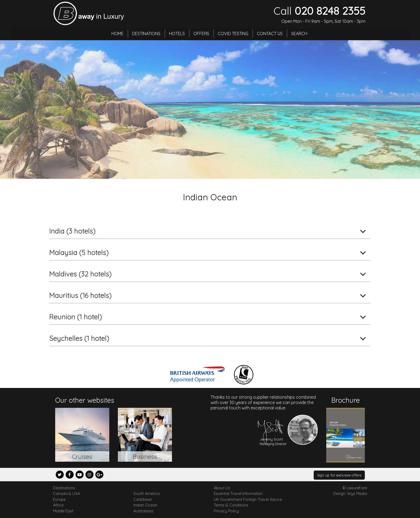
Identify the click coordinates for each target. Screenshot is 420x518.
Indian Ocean (145, 505)
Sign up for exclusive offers (339, 475)
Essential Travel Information (238, 494)
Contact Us (270, 34)
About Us (222, 488)
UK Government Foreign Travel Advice (248, 500)
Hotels (177, 34)
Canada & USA (66, 494)
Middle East (63, 511)
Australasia (143, 511)
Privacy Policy (226, 511)
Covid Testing (233, 34)
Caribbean (143, 500)
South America (147, 494)
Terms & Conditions (231, 505)
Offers (201, 34)
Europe (59, 500)
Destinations (146, 34)
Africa (58, 505)
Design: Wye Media (350, 494)
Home (117, 34)
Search (299, 34)
